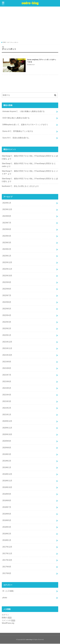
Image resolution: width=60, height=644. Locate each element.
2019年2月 (7, 461)
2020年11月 (7, 428)
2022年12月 (7, 263)
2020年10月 (7, 435)
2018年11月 (7, 481)
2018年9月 (7, 494)
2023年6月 (7, 230)
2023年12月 (7, 210)
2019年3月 (7, 455)
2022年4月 (7, 316)
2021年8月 (7, 368)
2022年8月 (7, 289)
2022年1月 (7, 335)
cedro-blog (30, 3)
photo (5, 598)
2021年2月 (7, 408)
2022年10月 (7, 276)
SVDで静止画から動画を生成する (16, 118)
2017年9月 (7, 567)
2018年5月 (7, 521)
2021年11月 (7, 349)
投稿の (7, 618)
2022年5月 (7, 309)
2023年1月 (7, 256)
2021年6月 (7, 382)
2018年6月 (7, 514)
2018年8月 (7, 501)
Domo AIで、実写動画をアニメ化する (18, 132)
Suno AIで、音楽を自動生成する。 (16, 138)
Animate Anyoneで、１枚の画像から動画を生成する (23, 112)
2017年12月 (7, 547)
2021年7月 (7, 375)
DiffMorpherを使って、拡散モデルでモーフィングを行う (25, 125)
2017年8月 (7, 574)
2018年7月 (7, 507)
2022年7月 (7, 296)
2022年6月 (7, 302)
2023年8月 (7, 216)
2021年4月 (7, 395)
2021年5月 (7, 388)
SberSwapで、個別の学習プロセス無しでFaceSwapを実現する (28, 156)
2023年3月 (7, 243)
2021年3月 (7, 402)
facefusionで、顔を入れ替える (14, 186)
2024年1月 (7, 203)
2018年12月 (7, 474)
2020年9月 (7, 441)
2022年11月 (7, 269)
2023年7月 (7, 223)
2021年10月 (7, 355)
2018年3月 (7, 527)
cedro (4, 167)
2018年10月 (7, 488)
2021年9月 (7, 362)
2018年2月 (7, 534)
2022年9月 (7, 283)
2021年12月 (7, 342)
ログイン (5, 615)
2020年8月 (7, 448)
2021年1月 (7, 415)
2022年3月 (7, 322)
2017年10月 (7, 560)
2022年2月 (7, 329)
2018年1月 (7, 540)
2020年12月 (7, 421)
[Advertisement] (30, 25)
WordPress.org (8, 623)
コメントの (8, 621)
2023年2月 (7, 249)
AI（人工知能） (9, 591)
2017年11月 (7, 554)
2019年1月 (7, 468)
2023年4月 (7, 236)
